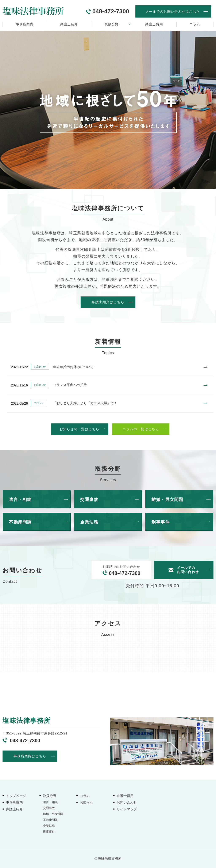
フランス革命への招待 (70, 385)
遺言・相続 (50, 802)
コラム (195, 24)
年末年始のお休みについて (73, 367)
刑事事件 (49, 832)
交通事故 (49, 808)
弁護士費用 (154, 24)
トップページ (16, 796)
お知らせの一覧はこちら (80, 429)
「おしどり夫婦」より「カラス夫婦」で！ (85, 403)
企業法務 (49, 826)
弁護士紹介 (69, 24)
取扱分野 (111, 24)
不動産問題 (50, 820)
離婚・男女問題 (53, 814)
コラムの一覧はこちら (141, 429)
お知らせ (86, 802)
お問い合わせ (127, 802)
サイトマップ (127, 809)
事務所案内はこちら (30, 756)
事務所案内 (25, 24)
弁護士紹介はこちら (108, 302)
